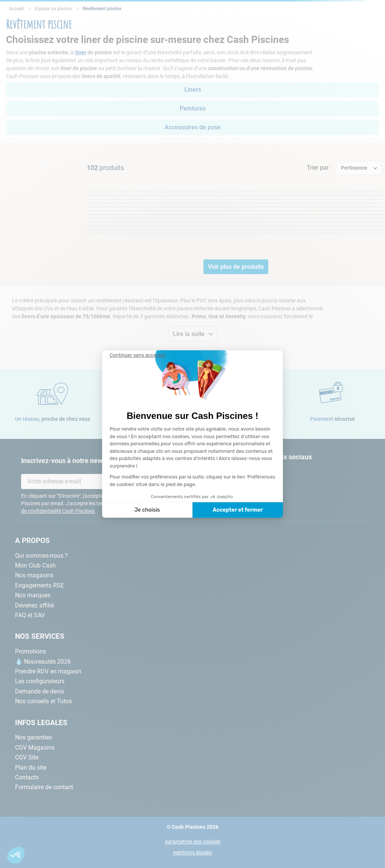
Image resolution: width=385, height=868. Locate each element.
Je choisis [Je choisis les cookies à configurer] (147, 510)
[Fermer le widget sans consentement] (137, 355)
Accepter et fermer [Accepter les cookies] (238, 510)
